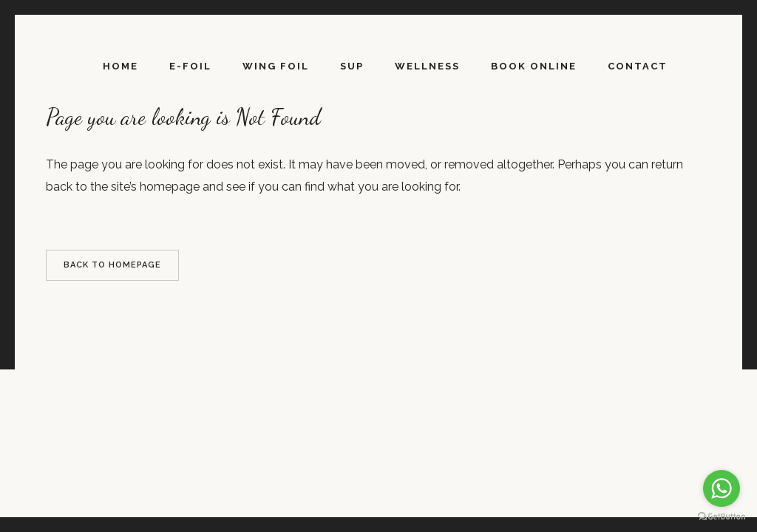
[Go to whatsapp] (722, 488)
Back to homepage (112, 265)
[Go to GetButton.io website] (722, 517)
